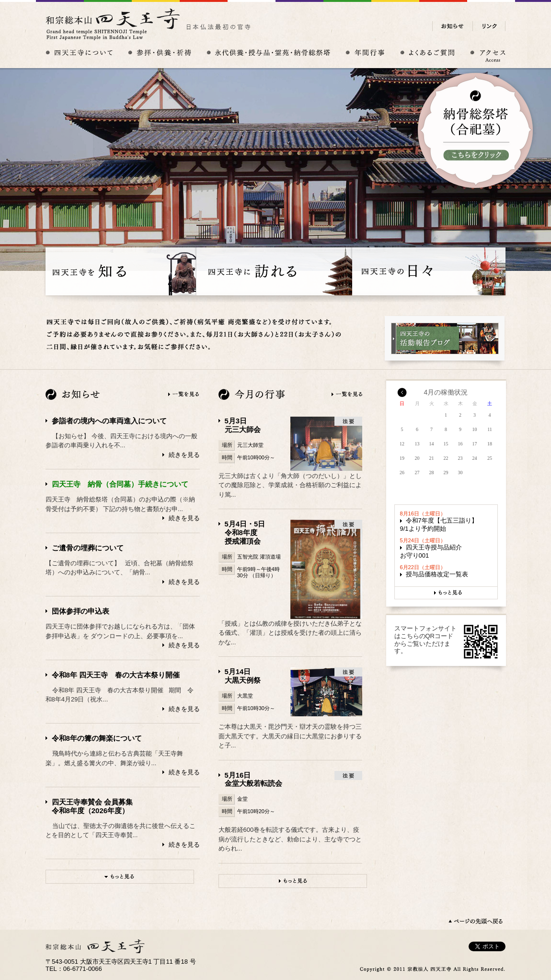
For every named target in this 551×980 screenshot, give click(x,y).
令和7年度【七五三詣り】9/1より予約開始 (439, 525)
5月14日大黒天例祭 (243, 676)
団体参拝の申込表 (80, 611)
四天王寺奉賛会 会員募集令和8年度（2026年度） (92, 806)
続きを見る (184, 455)
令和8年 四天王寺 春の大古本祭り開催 (116, 675)
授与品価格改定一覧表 (437, 574)
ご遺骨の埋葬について (88, 548)
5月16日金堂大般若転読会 (253, 779)
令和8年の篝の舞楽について (97, 738)
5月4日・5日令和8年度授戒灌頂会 (245, 532)
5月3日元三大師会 (243, 425)
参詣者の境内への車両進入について (109, 421)
